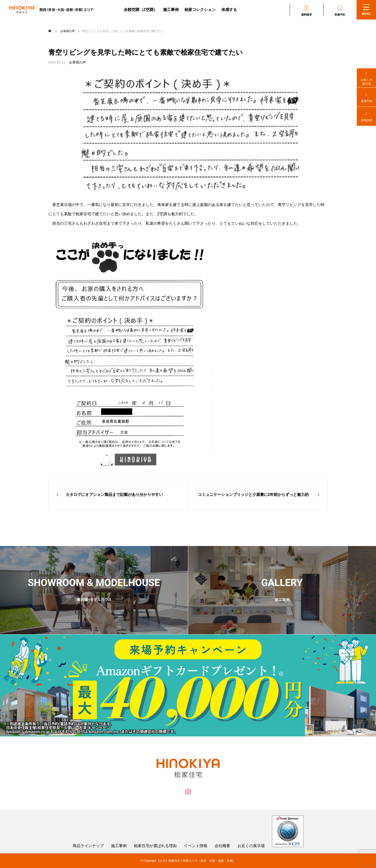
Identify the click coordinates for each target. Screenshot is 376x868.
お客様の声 (78, 62)
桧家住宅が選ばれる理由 (155, 846)
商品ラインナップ (88, 846)
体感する (229, 10)
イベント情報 (196, 846)
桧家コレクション (200, 10)
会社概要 (222, 846)
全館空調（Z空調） (140, 10)
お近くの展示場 (251, 846)
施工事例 (171, 10)
